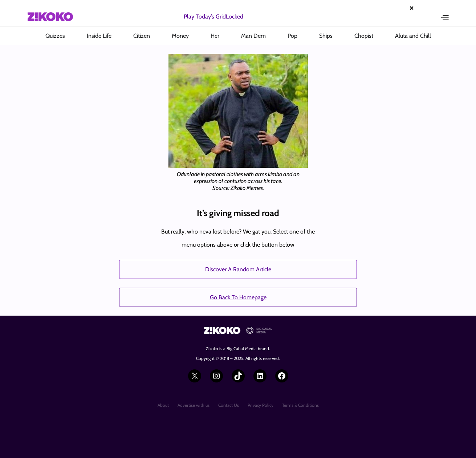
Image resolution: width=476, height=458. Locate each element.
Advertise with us (194, 405)
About (163, 405)
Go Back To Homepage (238, 297)
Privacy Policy (261, 405)
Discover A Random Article (238, 269)
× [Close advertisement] (412, 8)
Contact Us (229, 405)
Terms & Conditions (300, 405)
